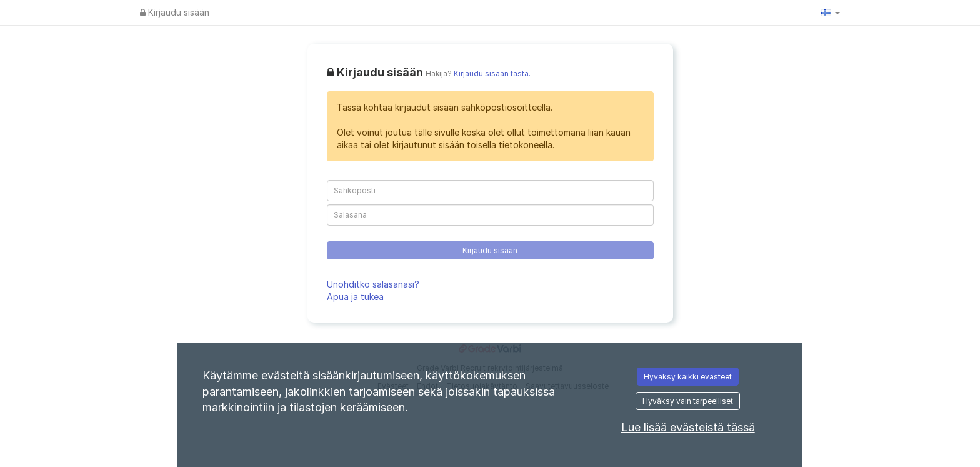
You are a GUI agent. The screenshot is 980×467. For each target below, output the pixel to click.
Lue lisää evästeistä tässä (688, 427)
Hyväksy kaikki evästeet (688, 377)
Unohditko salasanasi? (373, 284)
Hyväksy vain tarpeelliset (688, 401)
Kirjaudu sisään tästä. (492, 74)
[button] (831, 13)
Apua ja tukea (355, 297)
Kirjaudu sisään (175, 12)
